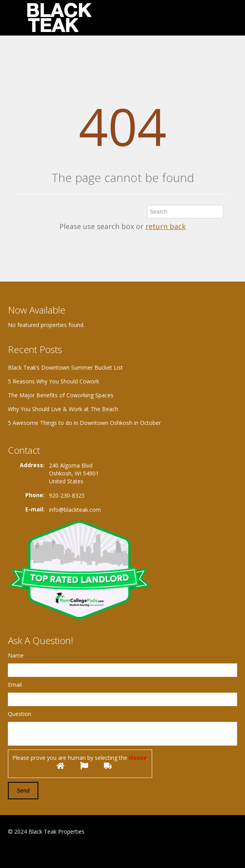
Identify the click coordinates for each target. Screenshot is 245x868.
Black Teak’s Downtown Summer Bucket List (65, 367)
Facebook (10, 851)
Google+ (27, 851)
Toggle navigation (15, 19)
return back (166, 226)
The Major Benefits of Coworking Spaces (61, 395)
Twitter (47, 851)
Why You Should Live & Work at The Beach (63, 409)
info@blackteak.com (75, 510)
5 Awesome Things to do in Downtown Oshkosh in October (84, 423)
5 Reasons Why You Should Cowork (54, 381)
